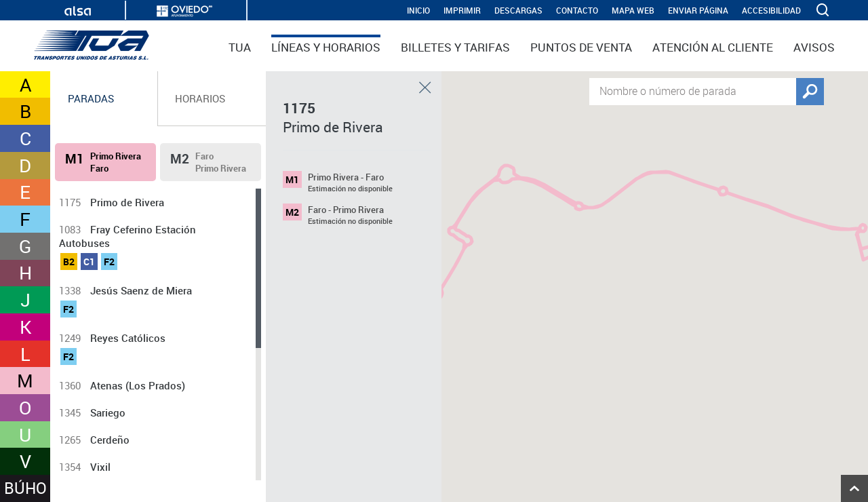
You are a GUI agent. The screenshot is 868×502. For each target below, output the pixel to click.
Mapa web (633, 11)
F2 (109, 262)
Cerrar (425, 88)
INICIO (418, 11)
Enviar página (698, 11)
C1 (89, 262)
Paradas (91, 98)
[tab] (104, 99)
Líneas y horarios (326, 47)
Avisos (814, 47)
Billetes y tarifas (455, 47)
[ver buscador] (824, 10)
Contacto (577, 11)
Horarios (200, 98)
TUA (240, 47)
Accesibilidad (771, 11)
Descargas (518, 11)
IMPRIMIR (462, 11)
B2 (69, 262)
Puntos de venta (581, 47)
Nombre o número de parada (668, 90)
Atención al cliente (713, 47)
